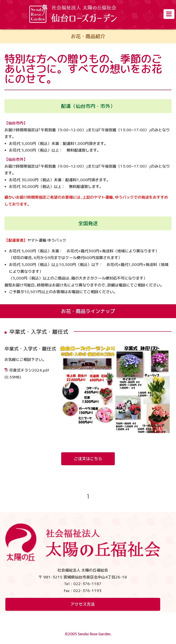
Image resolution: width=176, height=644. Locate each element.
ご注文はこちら (88, 459)
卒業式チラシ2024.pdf (29, 370)
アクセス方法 (83, 604)
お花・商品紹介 (88, 36)
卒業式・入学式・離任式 (30, 349)
